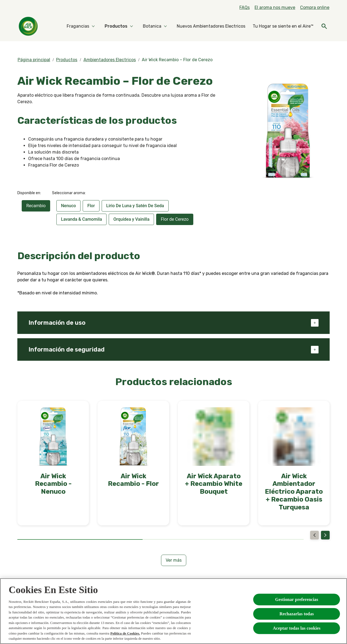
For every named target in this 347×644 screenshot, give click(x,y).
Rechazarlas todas (297, 614)
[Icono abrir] (324, 26)
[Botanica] (152, 26)
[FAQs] (245, 8)
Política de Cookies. (125, 633)
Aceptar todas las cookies (297, 628)
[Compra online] (315, 8)
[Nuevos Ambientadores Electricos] (211, 26)
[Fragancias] (78, 26)
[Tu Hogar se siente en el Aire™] (283, 26)
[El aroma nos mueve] (275, 8)
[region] (173, 611)
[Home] (28, 26)
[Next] (325, 535)
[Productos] (116, 26)
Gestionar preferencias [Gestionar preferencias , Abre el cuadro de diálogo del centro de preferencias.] (297, 599)
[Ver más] (174, 560)
